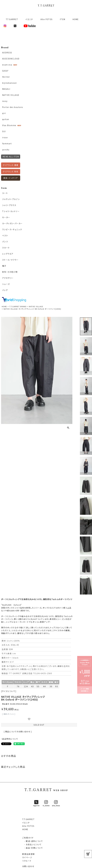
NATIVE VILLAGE (11, 95)
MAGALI (6, 89)
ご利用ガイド (28, 838)
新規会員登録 (28, 854)
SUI (4, 131)
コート (5, 193)
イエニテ (29, 19)
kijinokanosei (9, 83)
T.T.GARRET (11, 19)
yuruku (6, 150)
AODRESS (7, 53)
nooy (5, 101)
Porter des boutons (13, 107)
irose (5, 137)
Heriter (6, 77)
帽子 (4, 266)
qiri (4, 113)
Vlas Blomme (9, 125)
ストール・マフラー (10, 260)
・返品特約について (10, 739)
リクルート (27, 861)
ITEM (63, 19)
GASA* (5, 71)
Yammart (7, 143)
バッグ (5, 290)
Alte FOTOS (47, 19)
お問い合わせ (28, 866)
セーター (6, 217)
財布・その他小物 (10, 272)
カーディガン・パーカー (12, 223)
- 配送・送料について (33, 841)
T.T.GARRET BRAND (18, 306)
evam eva (7, 65)
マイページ (27, 857)
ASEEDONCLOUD (11, 59)
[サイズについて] (9, 691)
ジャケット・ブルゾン (11, 199)
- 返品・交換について (33, 848)
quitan (6, 119)
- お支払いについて (32, 844)
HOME (76, 19)
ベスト (5, 235)
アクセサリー (8, 278)
